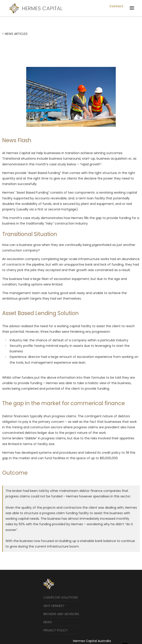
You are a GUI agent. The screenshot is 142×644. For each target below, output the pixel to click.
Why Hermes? (54, 606)
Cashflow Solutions (61, 597)
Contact (116, 6)
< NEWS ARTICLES (15, 34)
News (48, 622)
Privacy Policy (56, 630)
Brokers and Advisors (61, 614)
